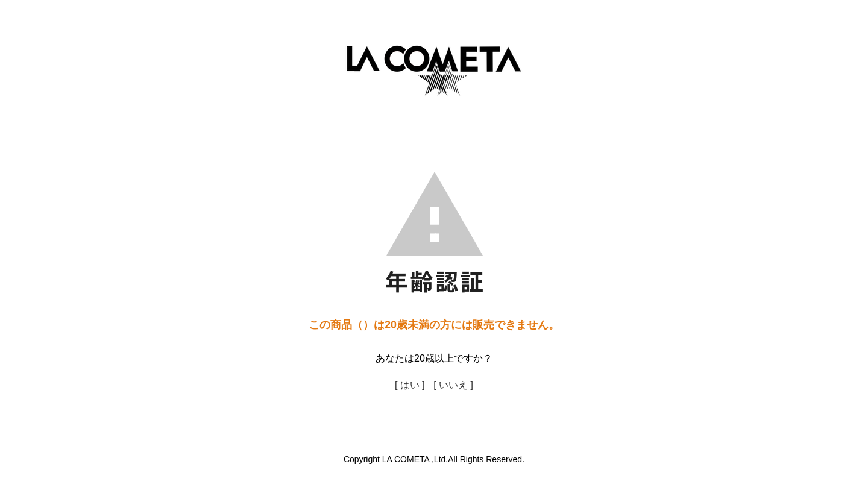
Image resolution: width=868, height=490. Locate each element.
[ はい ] (410, 385)
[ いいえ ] (453, 385)
